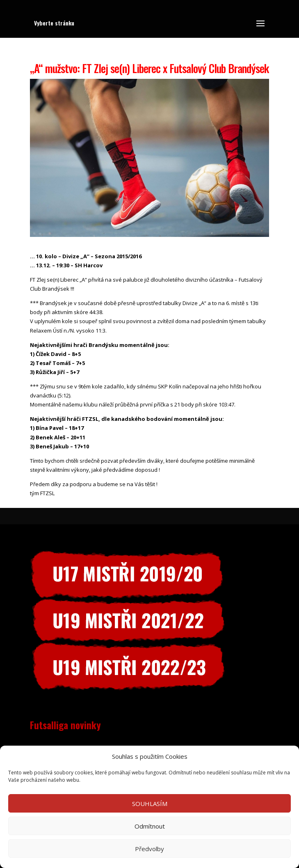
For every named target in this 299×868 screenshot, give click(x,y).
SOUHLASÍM (150, 804)
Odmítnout (150, 826)
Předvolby (149, 849)
